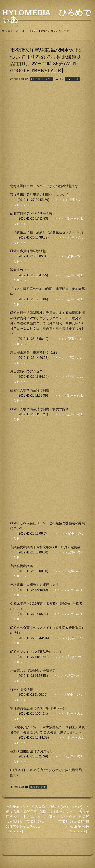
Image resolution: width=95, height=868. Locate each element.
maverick (72, 79)
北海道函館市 (38, 787)
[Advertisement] (47, 136)
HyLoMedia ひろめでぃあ (47, 16)
